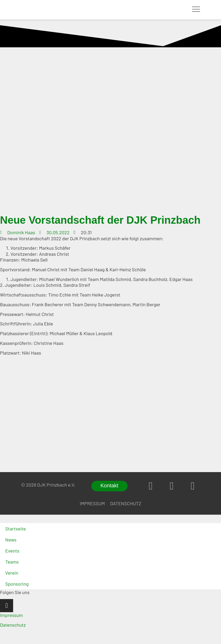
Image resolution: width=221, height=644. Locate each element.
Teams (12, 562)
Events (12, 551)
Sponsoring (17, 584)
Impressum (92, 503)
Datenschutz (126, 503)
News (11, 540)
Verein (12, 573)
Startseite (15, 529)
